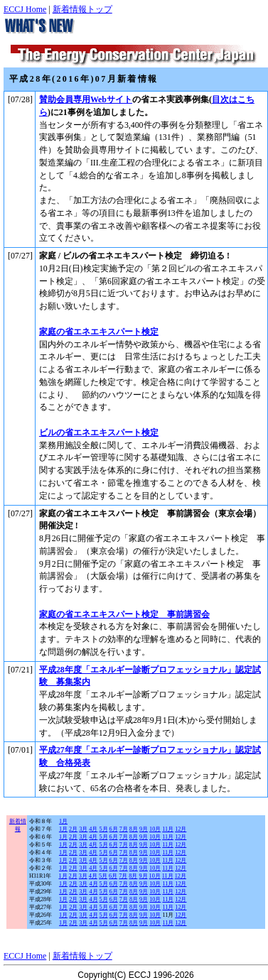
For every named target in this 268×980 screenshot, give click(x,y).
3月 (83, 829)
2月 (73, 829)
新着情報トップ (82, 9)
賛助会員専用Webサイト (86, 99)
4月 (93, 829)
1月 (63, 821)
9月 (144, 829)
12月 (181, 829)
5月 (103, 829)
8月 (134, 829)
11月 (168, 829)
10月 (155, 829)
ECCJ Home (25, 9)
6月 (114, 829)
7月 (124, 829)
